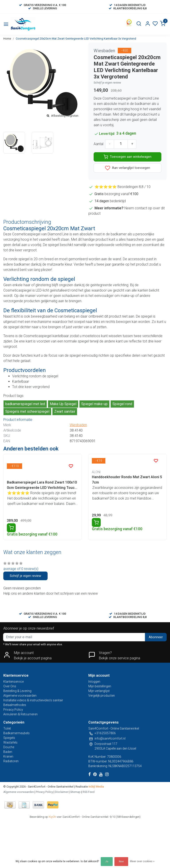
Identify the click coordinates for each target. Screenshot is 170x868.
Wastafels (10, 742)
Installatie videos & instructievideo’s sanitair (33, 700)
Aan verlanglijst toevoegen (127, 168)
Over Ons (10, 686)
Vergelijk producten (102, 696)
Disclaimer (62, 792)
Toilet (7, 728)
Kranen (8, 756)
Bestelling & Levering (17, 691)
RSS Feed (89, 792)
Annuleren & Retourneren (20, 714)
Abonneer (156, 637)
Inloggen (94, 682)
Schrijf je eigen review (107, 83)
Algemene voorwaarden (20, 696)
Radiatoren (11, 761)
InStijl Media (96, 787)
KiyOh (52, 817)
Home (7, 39)
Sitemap (75, 792)
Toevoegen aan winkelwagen (127, 157)
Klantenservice (14, 682)
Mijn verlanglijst (99, 691)
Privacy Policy (13, 710)
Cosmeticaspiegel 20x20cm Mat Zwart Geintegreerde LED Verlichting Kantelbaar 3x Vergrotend (76, 39)
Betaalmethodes (15, 705)
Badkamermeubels (16, 733)
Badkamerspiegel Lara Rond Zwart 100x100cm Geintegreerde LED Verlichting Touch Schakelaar (42, 485)
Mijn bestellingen (100, 686)
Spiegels (9, 738)
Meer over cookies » (142, 861)
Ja (107, 862)
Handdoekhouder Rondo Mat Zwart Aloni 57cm (127, 480)
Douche (9, 747)
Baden (8, 752)
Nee (121, 862)
